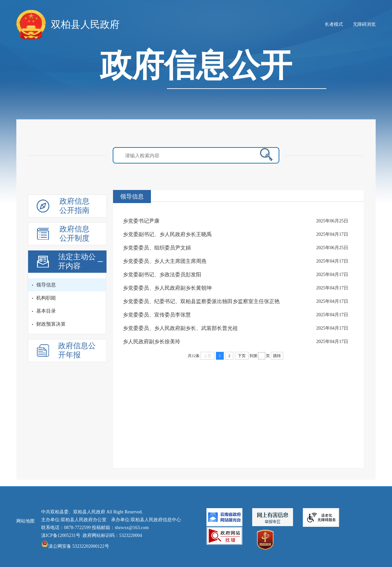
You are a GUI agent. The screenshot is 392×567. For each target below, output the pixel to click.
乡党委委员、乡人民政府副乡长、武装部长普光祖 (180, 328)
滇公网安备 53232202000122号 (75, 546)
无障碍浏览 (364, 24)
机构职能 (46, 298)
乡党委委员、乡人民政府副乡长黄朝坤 (167, 288)
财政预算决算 (51, 324)
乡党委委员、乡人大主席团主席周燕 (165, 261)
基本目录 (46, 311)
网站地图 (25, 521)
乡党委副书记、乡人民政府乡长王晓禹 (167, 234)
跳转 (277, 356)
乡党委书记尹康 (141, 221)
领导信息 (46, 285)
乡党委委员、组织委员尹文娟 (157, 248)
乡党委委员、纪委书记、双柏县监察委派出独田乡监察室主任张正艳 (201, 301)
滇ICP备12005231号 (61, 535)
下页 (242, 356)
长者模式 (334, 24)
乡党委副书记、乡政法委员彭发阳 (162, 275)
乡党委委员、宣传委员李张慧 (157, 315)
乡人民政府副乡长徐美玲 (152, 342)
